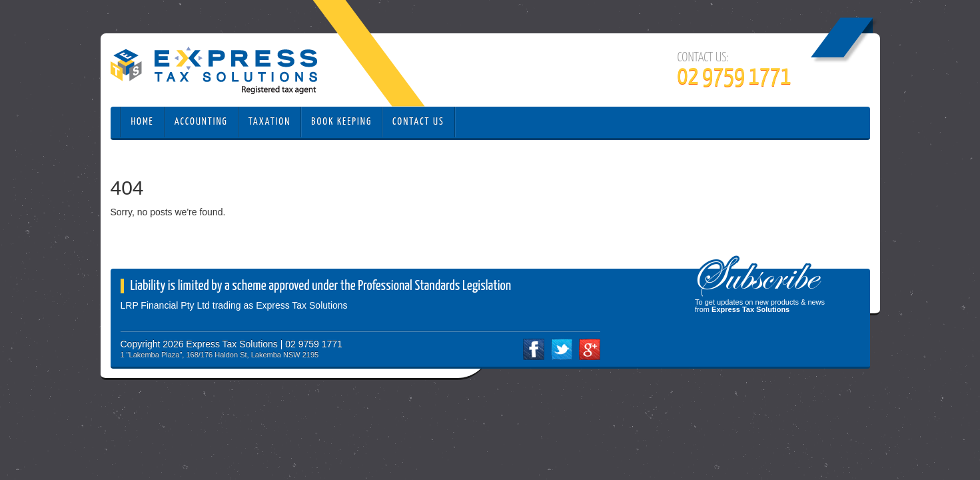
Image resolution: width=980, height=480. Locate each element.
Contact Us (418, 122)
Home (143, 122)
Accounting (201, 122)
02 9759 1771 (735, 77)
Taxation (270, 122)
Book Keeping (341, 122)
